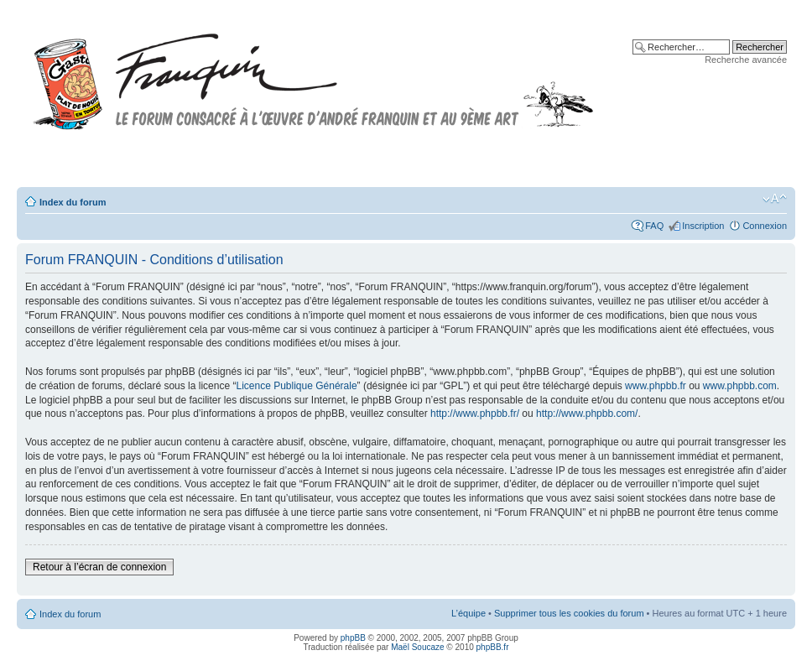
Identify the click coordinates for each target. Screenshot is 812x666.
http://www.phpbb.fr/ (475, 414)
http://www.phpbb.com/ (587, 414)
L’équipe (468, 613)
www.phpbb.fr (656, 386)
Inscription (703, 226)
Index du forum (73, 202)
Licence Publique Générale (296, 386)
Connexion (765, 226)
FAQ (654, 226)
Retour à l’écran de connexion (99, 567)
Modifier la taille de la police (775, 199)
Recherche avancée (746, 60)
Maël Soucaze (417, 647)
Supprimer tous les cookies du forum (569, 613)
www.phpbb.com (740, 386)
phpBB (353, 638)
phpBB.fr (493, 647)
